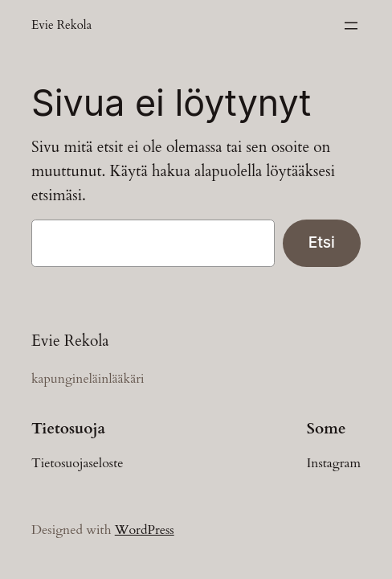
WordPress (145, 530)
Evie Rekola (61, 25)
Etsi (322, 242)
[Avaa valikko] (351, 26)
